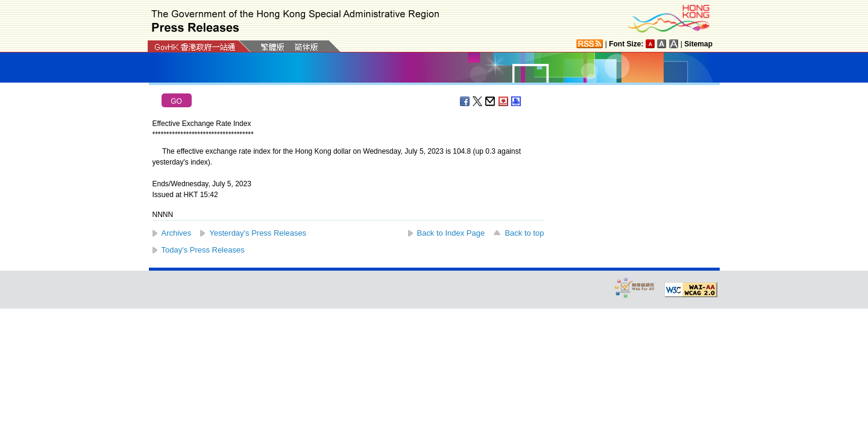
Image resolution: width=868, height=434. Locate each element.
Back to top (524, 233)
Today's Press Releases (203, 250)
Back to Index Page (451, 233)
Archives (177, 233)
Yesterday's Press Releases (258, 233)
